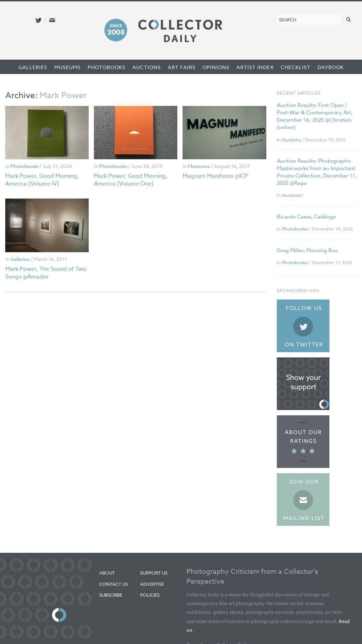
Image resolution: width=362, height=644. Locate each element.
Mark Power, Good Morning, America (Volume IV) (42, 180)
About (107, 573)
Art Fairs (182, 67)
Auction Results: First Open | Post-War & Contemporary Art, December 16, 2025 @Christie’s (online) (315, 116)
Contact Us (114, 584)
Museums (67, 67)
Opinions (216, 67)
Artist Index (255, 67)
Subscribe (111, 595)
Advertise (152, 584)
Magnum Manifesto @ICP (215, 176)
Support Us (154, 573)
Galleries (33, 67)
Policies (150, 595)
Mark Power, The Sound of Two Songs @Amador (46, 273)
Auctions (147, 67)
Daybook (331, 67)
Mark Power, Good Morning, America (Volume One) (131, 180)
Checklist (296, 67)
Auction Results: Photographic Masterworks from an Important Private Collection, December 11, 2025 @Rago (317, 172)
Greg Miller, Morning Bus (307, 250)
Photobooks (107, 67)
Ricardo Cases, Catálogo (306, 217)
